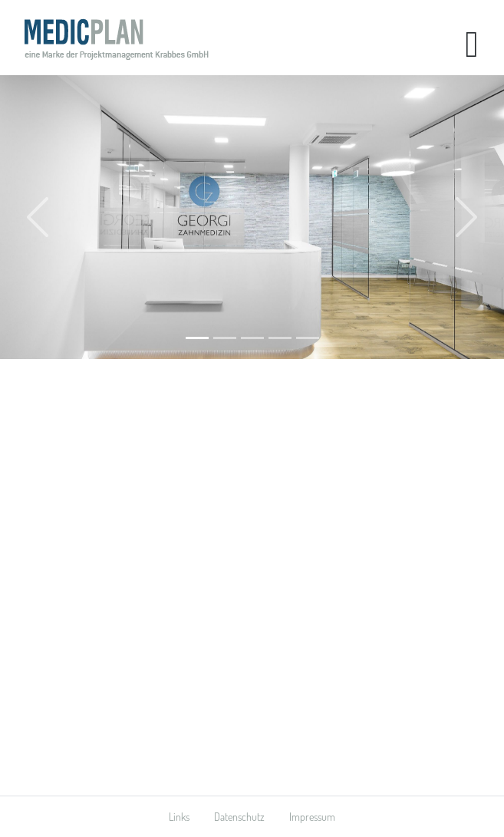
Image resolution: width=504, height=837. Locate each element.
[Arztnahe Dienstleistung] (252, 338)
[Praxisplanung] (225, 338)
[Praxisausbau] (197, 338)
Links (179, 817)
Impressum (312, 817)
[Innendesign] (280, 338)
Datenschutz (239, 817)
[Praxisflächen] (308, 338)
